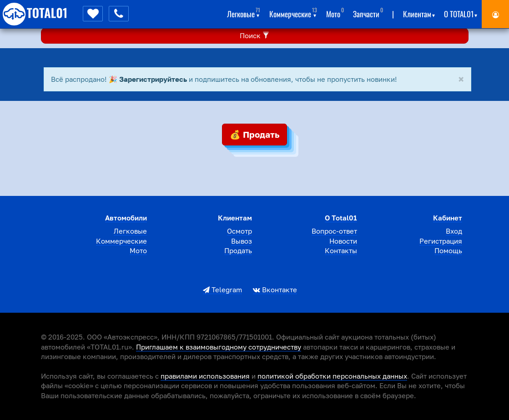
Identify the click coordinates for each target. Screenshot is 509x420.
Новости (343, 241)
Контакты (341, 250)
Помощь (448, 250)
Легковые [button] (244, 12)
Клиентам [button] (419, 12)
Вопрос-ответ (334, 231)
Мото (335, 12)
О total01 (341, 218)
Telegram (222, 290)
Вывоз (242, 241)
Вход (454, 231)
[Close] (461, 80)
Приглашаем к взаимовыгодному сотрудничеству (219, 347)
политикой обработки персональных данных (332, 376)
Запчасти (368, 12)
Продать (238, 250)
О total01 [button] (461, 12)
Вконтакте (275, 290)
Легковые (130, 231)
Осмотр (239, 231)
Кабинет (448, 218)
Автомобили (126, 218)
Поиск (254, 35)
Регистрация (441, 241)
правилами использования (205, 376)
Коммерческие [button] (293, 12)
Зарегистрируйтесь (153, 79)
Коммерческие (121, 241)
